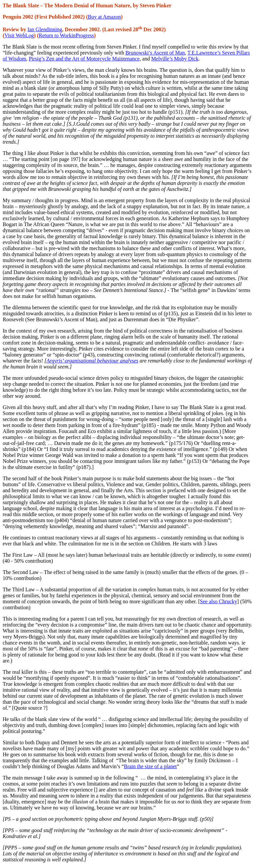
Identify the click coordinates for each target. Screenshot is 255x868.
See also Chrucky (218, 601)
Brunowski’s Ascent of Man (155, 53)
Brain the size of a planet (150, 766)
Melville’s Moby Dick (175, 59)
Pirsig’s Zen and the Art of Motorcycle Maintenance (84, 59)
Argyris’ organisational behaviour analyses (92, 361)
